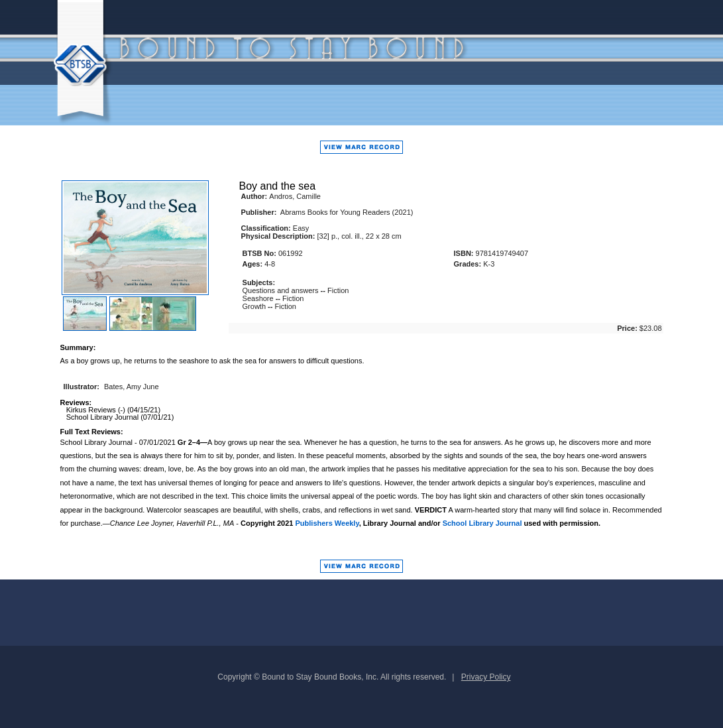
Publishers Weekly (327, 523)
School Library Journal (482, 523)
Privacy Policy (486, 677)
